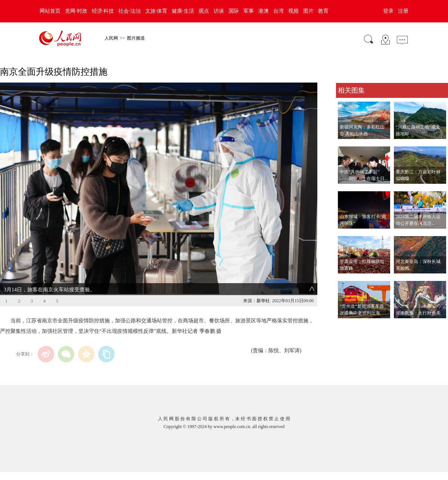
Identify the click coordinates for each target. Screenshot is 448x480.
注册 (403, 11)
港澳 (264, 11)
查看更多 (346, 326)
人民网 (111, 38)
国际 (234, 11)
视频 (293, 11)
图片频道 (136, 38)
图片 (308, 11)
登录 (388, 11)
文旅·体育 (156, 11)
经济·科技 (103, 11)
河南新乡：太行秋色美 (418, 313)
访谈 (219, 11)
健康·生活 (183, 11)
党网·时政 (76, 11)
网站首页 (50, 11)
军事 (249, 11)
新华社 (263, 301)
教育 (323, 11)
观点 (204, 11)
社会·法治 (130, 11)
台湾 (279, 11)
